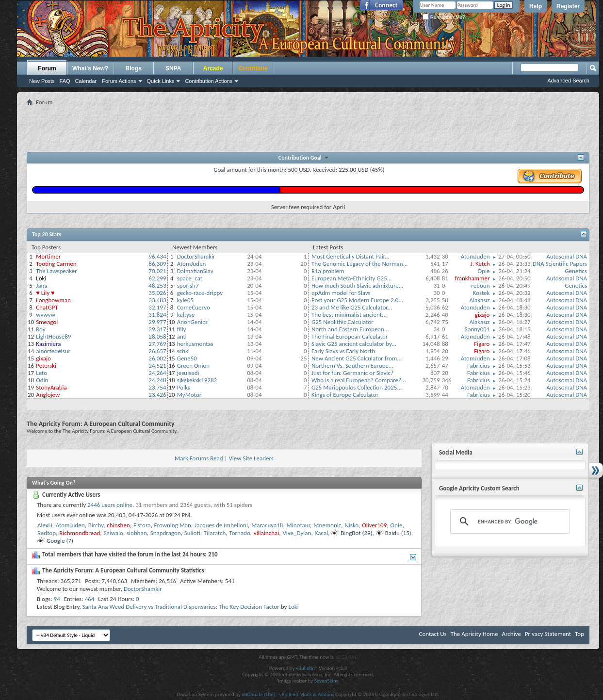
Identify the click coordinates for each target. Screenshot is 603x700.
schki (183, 351)
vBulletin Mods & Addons (307, 694)
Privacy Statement (548, 634)
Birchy (96, 525)
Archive (511, 634)
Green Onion (193, 366)
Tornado (240, 533)
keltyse (186, 315)
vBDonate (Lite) (258, 694)
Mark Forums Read (199, 458)
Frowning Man (173, 525)
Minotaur (298, 525)
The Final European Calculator (350, 336)
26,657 (157, 351)
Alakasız (480, 300)
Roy (41, 329)
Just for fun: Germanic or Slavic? (352, 373)
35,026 (157, 293)
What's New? (90, 68)
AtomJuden (192, 264)
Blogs (134, 68)
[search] (509, 521)
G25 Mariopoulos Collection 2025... (357, 387)
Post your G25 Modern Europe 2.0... (357, 300)
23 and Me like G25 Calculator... (352, 307)
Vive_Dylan (297, 533)
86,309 (157, 264)
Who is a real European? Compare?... (359, 380)
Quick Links (161, 81)
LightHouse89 (53, 336)
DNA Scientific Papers (560, 264)
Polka (184, 387)
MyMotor (189, 395)
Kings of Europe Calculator (345, 395)
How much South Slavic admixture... (358, 285)
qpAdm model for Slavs (341, 293)
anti (182, 336)
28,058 (157, 336)
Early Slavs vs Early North (343, 351)
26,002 (157, 358)
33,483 (157, 300)
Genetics (576, 271)
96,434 (157, 256)
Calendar (86, 81)
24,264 (157, 373)
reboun (480, 285)
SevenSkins (326, 681)
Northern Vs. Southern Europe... (352, 366)
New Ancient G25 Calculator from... (357, 358)
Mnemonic (327, 525)
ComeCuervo (194, 307)
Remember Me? (444, 17)
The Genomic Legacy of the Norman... (360, 264)
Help (536, 6)
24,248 (157, 380)
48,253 (157, 285)
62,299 (157, 278)
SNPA (173, 68)
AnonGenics (192, 322)
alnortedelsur (53, 351)
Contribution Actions (209, 81)
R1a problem (328, 271)
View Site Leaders (251, 458)
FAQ (65, 81)
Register (568, 6)
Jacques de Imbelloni (221, 525)
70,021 (157, 271)
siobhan (137, 533)
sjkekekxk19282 (197, 380)
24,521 (157, 366)
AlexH (45, 525)
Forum (47, 68)
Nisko (351, 525)
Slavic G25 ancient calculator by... (354, 344)
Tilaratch (215, 533)
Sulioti (192, 533)
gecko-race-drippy (200, 293)
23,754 (157, 387)
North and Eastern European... (350, 329)
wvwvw (46, 315)
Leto (41, 373)
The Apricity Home (474, 634)
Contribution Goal (301, 158)
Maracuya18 (267, 525)
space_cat (190, 278)
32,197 (157, 307)
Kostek (481, 293)
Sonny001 (477, 329)
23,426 (157, 395)
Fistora (142, 525)
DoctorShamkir (196, 256)
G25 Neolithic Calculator (342, 322)
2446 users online (110, 505)
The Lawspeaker (56, 271)
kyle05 (185, 300)
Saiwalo (113, 533)
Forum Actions (119, 81)
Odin (42, 380)
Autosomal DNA (567, 256)
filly (182, 329)
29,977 (157, 322)
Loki (293, 607)
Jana (41, 285)
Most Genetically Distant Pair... (350, 256)
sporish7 (188, 285)
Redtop (47, 533)
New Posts (42, 81)
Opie (484, 271)
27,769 (157, 344)
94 (57, 599)
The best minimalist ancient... (349, 315)
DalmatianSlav (195, 271)
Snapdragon (166, 533)
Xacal (322, 533)
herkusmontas (195, 344)
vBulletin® (307, 668)
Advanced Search (568, 81)
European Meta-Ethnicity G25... (352, 278)
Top (579, 634)
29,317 (157, 329)
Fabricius (479, 366)
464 (90, 599)
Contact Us (433, 634)
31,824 (157, 315)
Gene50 (187, 358)
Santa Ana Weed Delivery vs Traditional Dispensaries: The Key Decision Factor (181, 607)
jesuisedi (188, 373)
